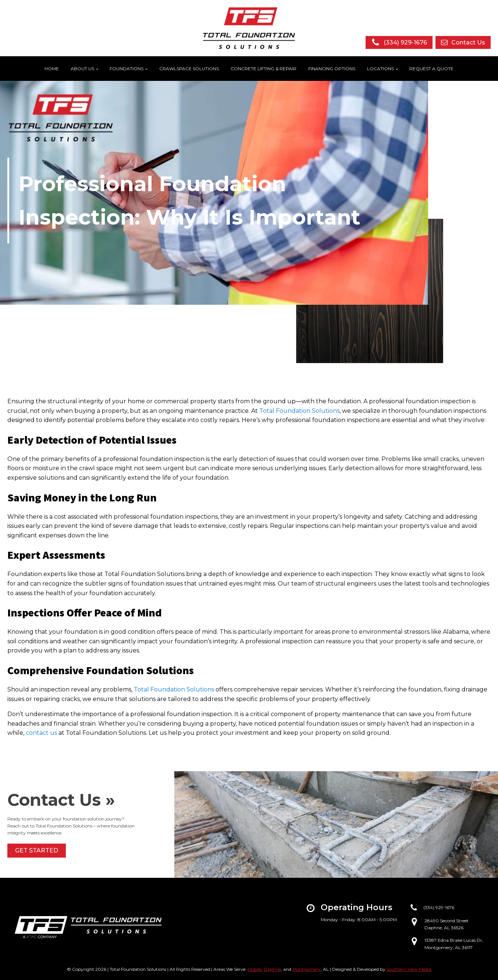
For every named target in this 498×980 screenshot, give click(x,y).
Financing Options (332, 69)
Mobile (255, 969)
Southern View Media (409, 969)
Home (52, 69)
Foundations (127, 69)
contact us (41, 733)
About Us (82, 69)
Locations (380, 69)
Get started (37, 850)
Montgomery (307, 969)
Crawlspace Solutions (189, 69)
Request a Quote (431, 69)
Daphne (272, 969)
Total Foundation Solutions (299, 411)
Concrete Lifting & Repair (264, 69)
